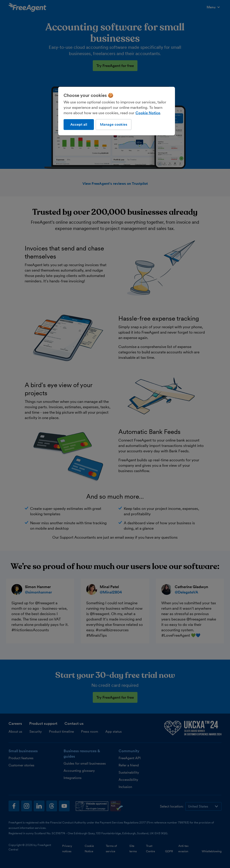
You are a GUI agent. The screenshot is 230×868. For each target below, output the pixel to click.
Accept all (79, 124)
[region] (117, 111)
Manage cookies (114, 124)
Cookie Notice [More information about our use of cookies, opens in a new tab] (148, 113)
